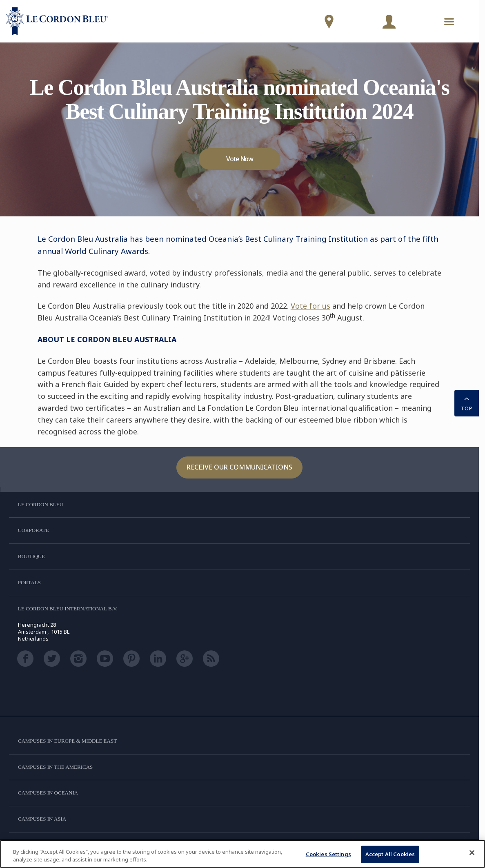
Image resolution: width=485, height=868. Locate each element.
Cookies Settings (328, 854)
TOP (467, 403)
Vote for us (310, 306)
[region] (242, 854)
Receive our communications (239, 467)
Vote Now (239, 159)
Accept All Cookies (390, 854)
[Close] (472, 853)
